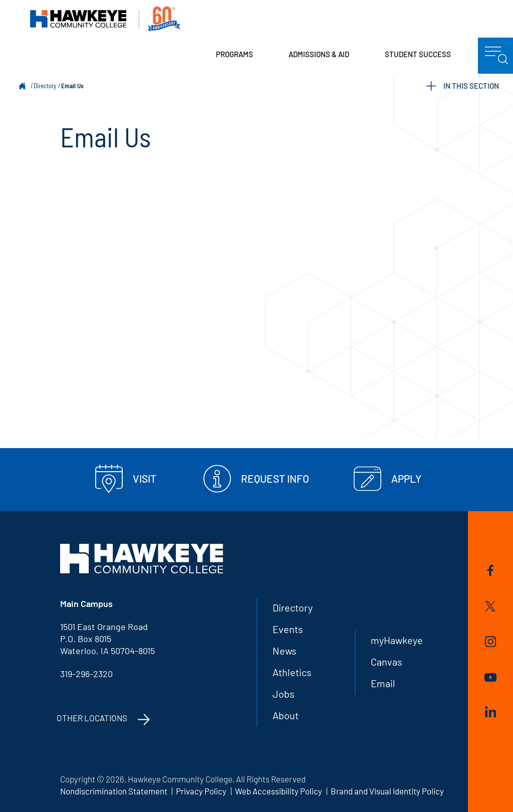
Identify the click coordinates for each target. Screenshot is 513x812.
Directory (45, 86)
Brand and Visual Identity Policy (387, 791)
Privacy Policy (201, 791)
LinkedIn (490, 712)
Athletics (292, 672)
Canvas (387, 662)
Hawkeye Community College (105, 19)
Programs (234, 54)
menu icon (497, 56)
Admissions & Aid (319, 54)
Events (288, 629)
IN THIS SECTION (463, 86)
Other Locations (92, 718)
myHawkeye (397, 640)
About (286, 715)
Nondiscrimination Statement (114, 791)
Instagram (490, 642)
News (285, 651)
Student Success (418, 54)
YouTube (490, 677)
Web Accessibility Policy (279, 791)
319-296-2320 (86, 674)
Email (383, 683)
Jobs (284, 694)
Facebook (490, 570)
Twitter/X (490, 606)
